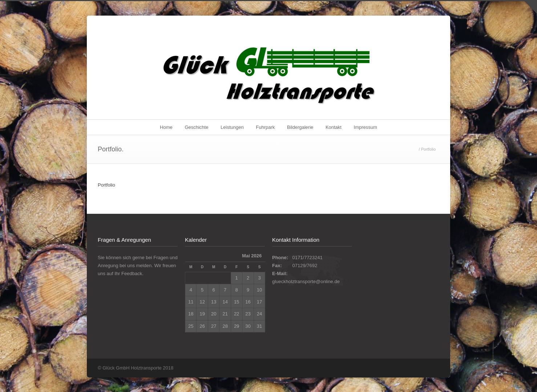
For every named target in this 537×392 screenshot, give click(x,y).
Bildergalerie (300, 127)
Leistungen (232, 127)
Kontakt (334, 127)
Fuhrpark (265, 127)
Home (166, 127)
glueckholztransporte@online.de (306, 281)
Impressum (366, 127)
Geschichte (196, 127)
